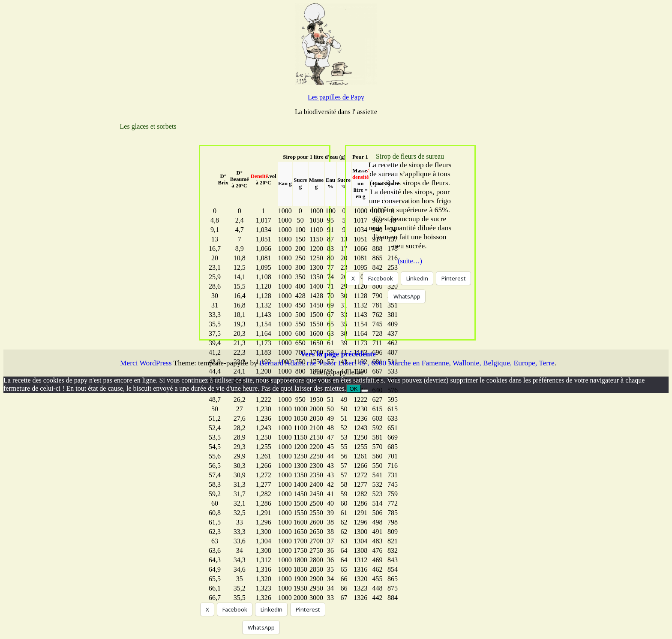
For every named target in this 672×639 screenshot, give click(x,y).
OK (353, 389)
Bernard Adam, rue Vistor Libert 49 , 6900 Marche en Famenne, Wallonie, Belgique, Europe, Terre (407, 363)
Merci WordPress (147, 363)
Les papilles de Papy (336, 97)
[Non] (365, 391)
